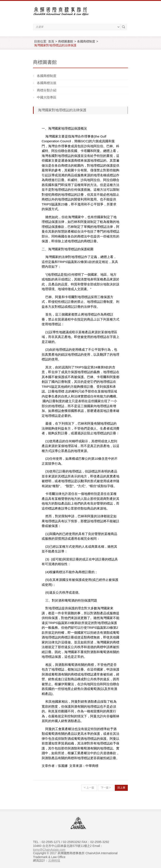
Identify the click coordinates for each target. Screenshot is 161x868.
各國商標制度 (86, 41)
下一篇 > (106, 788)
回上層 (121, 788)
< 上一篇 (89, 788)
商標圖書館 (66, 41)
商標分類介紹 (47, 90)
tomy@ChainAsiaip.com (49, 850)
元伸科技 (54, 860)
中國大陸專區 (47, 97)
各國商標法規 (47, 83)
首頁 (51, 41)
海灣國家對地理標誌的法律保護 (55, 45)
